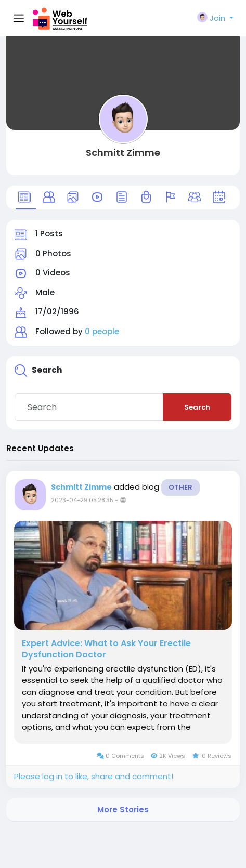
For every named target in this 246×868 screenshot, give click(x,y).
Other (180, 487)
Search (197, 407)
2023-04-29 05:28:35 (82, 500)
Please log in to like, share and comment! (94, 776)
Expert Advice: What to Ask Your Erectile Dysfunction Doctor (106, 649)
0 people (102, 331)
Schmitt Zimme (123, 153)
